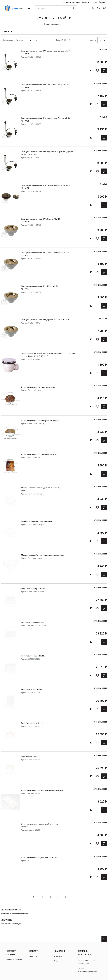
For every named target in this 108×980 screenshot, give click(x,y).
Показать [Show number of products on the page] (92, 39)
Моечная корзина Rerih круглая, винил (38, 521)
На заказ (103, 49)
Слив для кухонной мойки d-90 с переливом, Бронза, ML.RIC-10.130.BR (48, 119)
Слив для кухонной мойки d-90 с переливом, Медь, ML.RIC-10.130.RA (44, 85)
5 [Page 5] (65, 896)
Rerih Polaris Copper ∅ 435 (33, 722)
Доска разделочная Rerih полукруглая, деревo (42, 420)
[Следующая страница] (75, 896)
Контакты (102, 2)
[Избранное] (99, 8)
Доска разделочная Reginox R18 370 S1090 (40, 857)
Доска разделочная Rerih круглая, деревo (40, 386)
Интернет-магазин (11, 952)
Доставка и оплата (14, 959)
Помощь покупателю (85, 952)
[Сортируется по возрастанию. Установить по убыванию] (36, 39)
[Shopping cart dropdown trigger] (104, 8)
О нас (56, 960)
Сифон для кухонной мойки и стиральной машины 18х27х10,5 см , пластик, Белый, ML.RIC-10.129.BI (50, 354)
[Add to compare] (91, 70)
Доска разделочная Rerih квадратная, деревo (41, 453)
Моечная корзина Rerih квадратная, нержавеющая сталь (43, 488)
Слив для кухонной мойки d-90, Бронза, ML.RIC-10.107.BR (42, 320)
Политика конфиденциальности (88, 969)
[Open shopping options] (54, 31)
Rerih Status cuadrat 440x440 (33, 621)
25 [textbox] (100, 39)
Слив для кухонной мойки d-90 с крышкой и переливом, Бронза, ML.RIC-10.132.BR (46, 152)
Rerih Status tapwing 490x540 (34, 588)
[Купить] (104, 70)
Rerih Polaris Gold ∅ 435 (32, 756)
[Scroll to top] (104, 938)
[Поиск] (76, 8)
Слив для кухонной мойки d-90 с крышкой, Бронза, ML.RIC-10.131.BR (47, 186)
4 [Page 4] (58, 896)
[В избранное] (98, 70)
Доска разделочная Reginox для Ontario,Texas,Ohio (43, 789)
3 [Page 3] (50, 896)
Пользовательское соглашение (86, 961)
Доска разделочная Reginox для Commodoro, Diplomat (41, 825)
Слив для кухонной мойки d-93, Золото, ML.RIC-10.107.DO (42, 220)
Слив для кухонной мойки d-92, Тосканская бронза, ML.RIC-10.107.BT (44, 253)
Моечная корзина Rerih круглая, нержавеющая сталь (42, 556)
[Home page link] (21, 8)
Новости (34, 950)
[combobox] (59, 8)
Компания (60, 950)
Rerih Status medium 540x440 (34, 655)
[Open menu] (4, 8)
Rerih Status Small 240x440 (33, 689)
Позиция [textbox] (20, 39)
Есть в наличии (100, 83)
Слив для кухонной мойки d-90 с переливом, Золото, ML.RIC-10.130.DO (48, 52)
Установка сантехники (72, 2)
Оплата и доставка (90, 2)
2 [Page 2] (43, 896)
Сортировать (8, 39)
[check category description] (54, 23)
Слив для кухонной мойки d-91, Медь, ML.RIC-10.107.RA (42, 287)
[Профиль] (93, 8)
